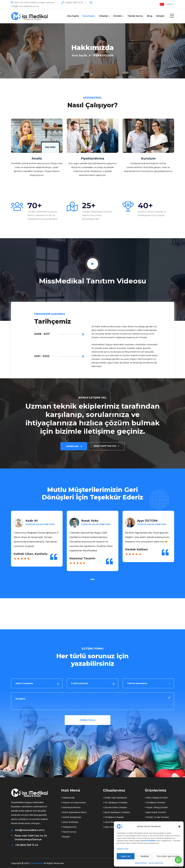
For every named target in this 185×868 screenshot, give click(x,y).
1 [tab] (93, 578)
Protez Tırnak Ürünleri (157, 816)
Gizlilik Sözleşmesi (156, 863)
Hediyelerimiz (69, 825)
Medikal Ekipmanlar (156, 821)
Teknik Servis (135, 16)
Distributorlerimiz (71, 806)
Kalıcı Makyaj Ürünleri (156, 796)
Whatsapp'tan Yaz (107, 444)
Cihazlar (104, 16)
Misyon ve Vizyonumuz (74, 801)
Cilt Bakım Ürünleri (155, 801)
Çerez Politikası (141, 863)
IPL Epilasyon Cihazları (115, 801)
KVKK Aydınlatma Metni (74, 811)
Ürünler (118, 16)
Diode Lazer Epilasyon (115, 796)
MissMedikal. (36, 862)
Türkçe (170, 4)
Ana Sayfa (73, 16)
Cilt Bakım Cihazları (113, 816)
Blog (150, 16)
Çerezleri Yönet (123, 848)
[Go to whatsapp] (178, 860)
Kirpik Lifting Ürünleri (156, 806)
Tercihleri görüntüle (168, 856)
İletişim (160, 16)
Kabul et (126, 856)
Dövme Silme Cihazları (115, 806)
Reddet (145, 856)
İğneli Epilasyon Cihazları (116, 811)
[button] (179, 826)
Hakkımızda (68, 796)
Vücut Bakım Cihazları (115, 821)
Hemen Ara (74, 445)
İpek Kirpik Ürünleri (155, 811)
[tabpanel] (37, 541)
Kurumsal (89, 16)
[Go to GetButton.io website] (178, 865)
